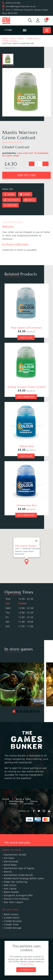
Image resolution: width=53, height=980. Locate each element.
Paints (21, 38)
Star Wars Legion (14, 902)
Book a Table (24, 799)
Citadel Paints (33, 38)
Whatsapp (12, 200)
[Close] (36, 532)
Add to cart (26, 175)
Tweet (25, 194)
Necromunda (11, 861)
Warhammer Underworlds (18, 875)
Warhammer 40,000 (15, 855)
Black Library (11, 914)
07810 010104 (13, 3)
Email (30, 200)
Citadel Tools (11, 924)
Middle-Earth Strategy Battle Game (24, 878)
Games (13, 804)
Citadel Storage (13, 928)
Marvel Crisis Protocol (16, 899)
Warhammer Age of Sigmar (19, 868)
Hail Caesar (10, 889)
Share (9, 194)
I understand (26, 970)
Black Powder (12, 892)
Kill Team (9, 858)
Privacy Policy (27, 964)
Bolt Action (10, 885)
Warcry (8, 872)
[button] (14, 711)
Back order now (26, 397)
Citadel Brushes (13, 921)
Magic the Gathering (16, 882)
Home (5, 38)
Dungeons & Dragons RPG (18, 895)
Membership (16, 801)
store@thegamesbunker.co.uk (21, 6)
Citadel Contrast (10, 41)
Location (29, 804)
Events (34, 801)
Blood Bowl (10, 865)
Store (13, 38)
